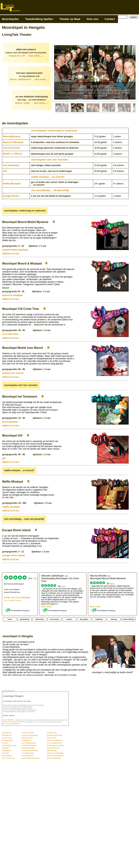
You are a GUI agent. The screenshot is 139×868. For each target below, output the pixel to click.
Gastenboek (15, 724)
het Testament (11, 165)
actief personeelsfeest (30, 751)
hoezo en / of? (26, 56)
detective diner (27, 738)
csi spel (5, 743)
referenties (40, 619)
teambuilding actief (9, 745)
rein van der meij (8, 758)
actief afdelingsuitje (29, 745)
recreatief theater (53, 748)
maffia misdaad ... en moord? (48, 177)
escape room (52, 733)
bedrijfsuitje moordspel (55, 745)
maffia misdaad (11, 507)
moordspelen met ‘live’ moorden (50, 160)
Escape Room (11, 196)
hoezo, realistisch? (29, 79)
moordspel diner (28, 753)
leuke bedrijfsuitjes (54, 758)
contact (69, 619)
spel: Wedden (8, 720)
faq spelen (84, 619)
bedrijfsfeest (26, 740)
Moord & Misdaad (13, 142)
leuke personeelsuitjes (55, 753)
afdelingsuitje (52, 751)
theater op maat (28, 733)
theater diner (52, 738)
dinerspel (5, 753)
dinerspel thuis (7, 740)
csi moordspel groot (54, 743)
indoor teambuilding (54, 740)
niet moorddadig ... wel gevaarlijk (50, 190)
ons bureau (54, 619)
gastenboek (64, 90)
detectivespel (7, 756)
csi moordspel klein (29, 743)
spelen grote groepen (30, 735)
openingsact (7, 733)
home (10, 619)
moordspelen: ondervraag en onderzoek (54, 131)
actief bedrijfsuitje (28, 748)
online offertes (129, 619)
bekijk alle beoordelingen (17, 599)
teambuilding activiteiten (31, 758)
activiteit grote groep (54, 735)
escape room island (13, 555)
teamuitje (5, 748)
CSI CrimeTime (12, 148)
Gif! (5, 171)
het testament (10, 422)
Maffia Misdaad (12, 184)
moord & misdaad (12, 295)
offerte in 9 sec (11, 254)
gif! (4, 458)
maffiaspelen (7, 751)
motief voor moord (13, 373)
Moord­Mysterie (12, 136)
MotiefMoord (13, 154)
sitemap (114, 619)
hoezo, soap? (32, 103)
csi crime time (10, 334)
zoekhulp (99, 619)
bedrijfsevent (7, 735)
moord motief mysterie (15, 250)
